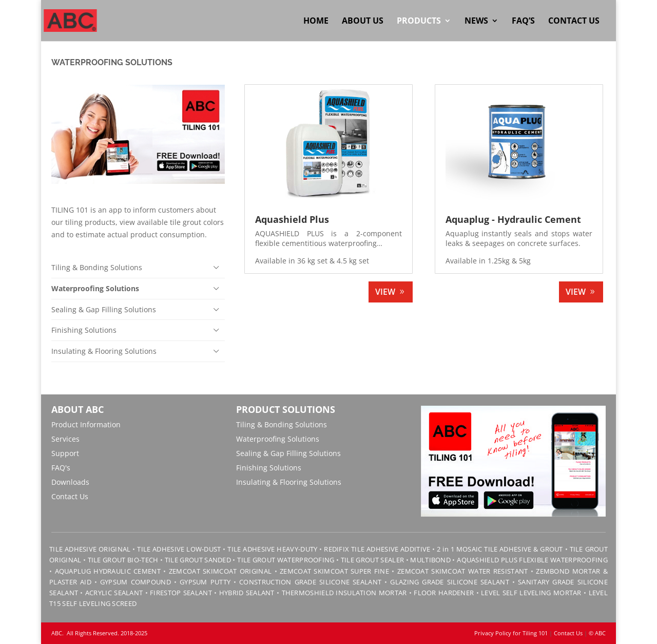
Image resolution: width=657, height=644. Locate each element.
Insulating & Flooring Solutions (104, 351)
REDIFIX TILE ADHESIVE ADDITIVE (377, 549)
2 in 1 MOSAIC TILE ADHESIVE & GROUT (500, 549)
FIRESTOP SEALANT (181, 593)
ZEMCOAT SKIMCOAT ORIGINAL (220, 571)
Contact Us (574, 22)
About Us (363, 22)
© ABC (597, 633)
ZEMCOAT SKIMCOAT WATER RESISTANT (463, 571)
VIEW (385, 292)
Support (65, 453)
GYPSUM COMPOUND (136, 582)
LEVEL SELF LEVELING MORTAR (530, 593)
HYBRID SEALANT (247, 593)
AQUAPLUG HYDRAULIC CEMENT (108, 571)
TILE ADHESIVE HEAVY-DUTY (272, 549)
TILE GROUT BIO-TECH (123, 560)
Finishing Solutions (84, 330)
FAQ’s (523, 22)
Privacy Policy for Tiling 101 (511, 633)
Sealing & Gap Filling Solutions (104, 309)
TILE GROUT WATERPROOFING (286, 560)
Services (65, 439)
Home (316, 22)
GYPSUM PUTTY (205, 582)
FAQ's (61, 468)
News (476, 22)
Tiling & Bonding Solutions (97, 267)
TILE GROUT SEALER (372, 560)
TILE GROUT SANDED (198, 560)
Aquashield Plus (292, 219)
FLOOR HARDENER (444, 593)
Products (419, 22)
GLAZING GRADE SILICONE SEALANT (450, 582)
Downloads (70, 482)
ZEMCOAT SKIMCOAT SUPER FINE (334, 571)
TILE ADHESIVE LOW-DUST (179, 549)
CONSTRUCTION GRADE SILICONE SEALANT (310, 582)
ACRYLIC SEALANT (114, 593)
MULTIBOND (430, 560)
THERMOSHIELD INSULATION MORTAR (344, 593)
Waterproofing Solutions (95, 288)
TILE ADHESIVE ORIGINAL (90, 549)
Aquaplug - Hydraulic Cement (513, 219)
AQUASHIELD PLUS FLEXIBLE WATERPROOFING (532, 560)
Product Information (86, 424)
